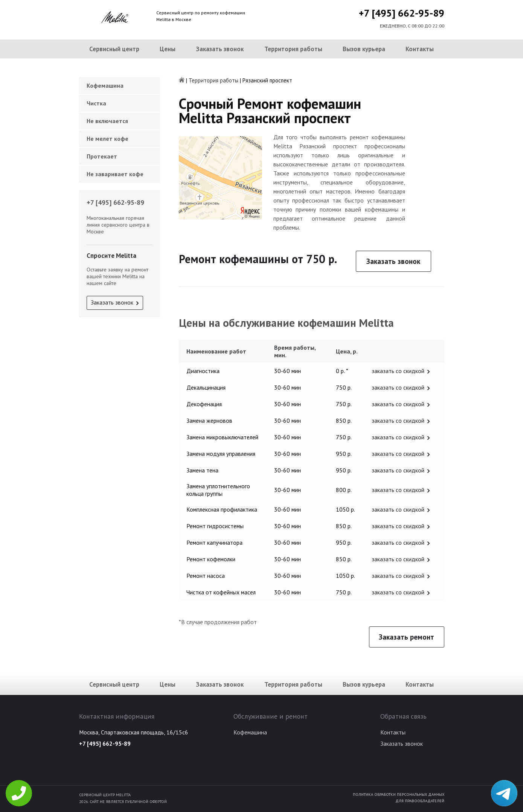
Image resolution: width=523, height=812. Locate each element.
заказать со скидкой (398, 371)
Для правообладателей (420, 801)
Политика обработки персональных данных (399, 794)
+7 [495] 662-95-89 (402, 13)
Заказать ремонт (406, 637)
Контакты (420, 49)
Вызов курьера (364, 49)
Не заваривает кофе (115, 174)
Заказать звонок (220, 49)
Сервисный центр (114, 49)
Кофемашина (105, 85)
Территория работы (293, 49)
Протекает (102, 156)
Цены (168, 49)
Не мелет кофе (107, 139)
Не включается (107, 121)
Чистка (96, 103)
